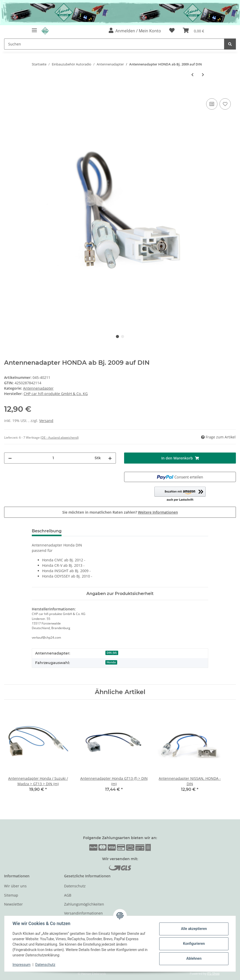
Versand (46, 421)
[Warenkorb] (193, 31)
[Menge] (53, 458)
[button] (135, 31)
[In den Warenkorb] (8, 91)
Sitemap (11, 895)
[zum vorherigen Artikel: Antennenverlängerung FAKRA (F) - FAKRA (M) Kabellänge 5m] (192, 75)
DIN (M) (112, 653)
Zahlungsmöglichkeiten (84, 904)
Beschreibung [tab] (47, 531)
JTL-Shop (213, 973)
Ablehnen (194, 958)
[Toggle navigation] (34, 28)
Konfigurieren (194, 944)
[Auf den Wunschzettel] (225, 104)
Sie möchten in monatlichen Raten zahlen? (120, 512)
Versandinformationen (83, 913)
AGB (68, 895)
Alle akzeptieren (194, 929)
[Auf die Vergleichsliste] (212, 104)
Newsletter (13, 904)
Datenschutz (75, 886)
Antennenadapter (38, 388)
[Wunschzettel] (172, 31)
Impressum (22, 965)
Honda (111, 662)
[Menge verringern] (10, 458)
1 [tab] (117, 337)
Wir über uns (15, 886)
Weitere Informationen (158, 512)
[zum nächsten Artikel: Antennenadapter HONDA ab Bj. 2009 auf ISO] (203, 75)
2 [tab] (123, 337)
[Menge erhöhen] (110, 458)
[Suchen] (114, 44)
